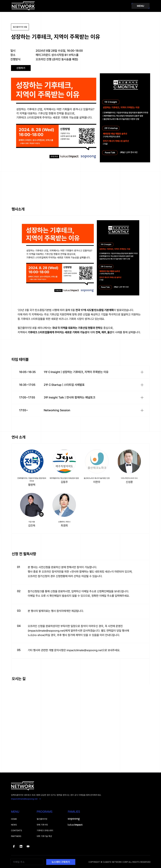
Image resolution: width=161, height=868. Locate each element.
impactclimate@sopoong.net (26, 799)
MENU (141, 6)
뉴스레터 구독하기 (61, 862)
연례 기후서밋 (42, 825)
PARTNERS (16, 836)
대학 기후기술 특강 (44, 836)
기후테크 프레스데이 (45, 830)
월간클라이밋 (42, 819)
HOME (14, 819)
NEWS (14, 825)
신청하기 (21, 68)
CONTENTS (17, 830)
